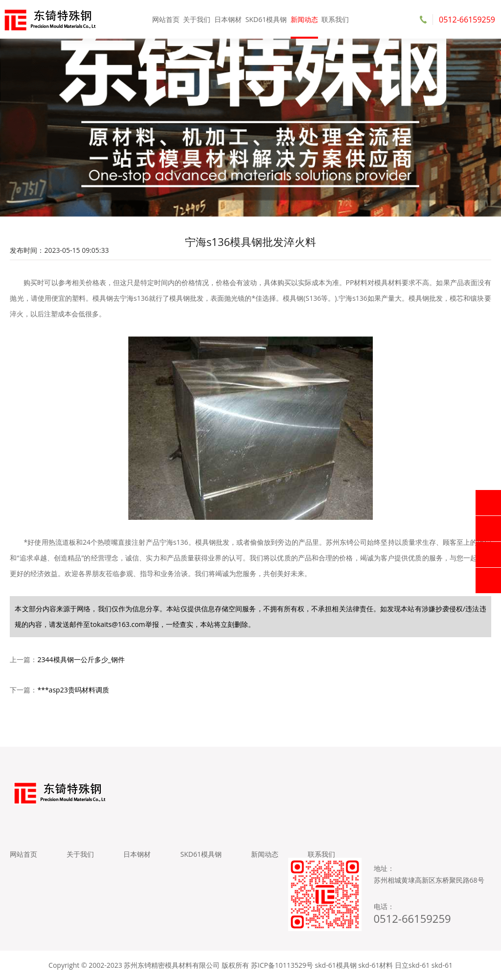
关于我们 (197, 19)
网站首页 (166, 19)
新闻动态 (304, 19)
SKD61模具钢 (266, 19)
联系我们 (335, 19)
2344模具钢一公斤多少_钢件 (81, 659)
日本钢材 (228, 19)
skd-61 (442, 965)
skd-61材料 (376, 965)
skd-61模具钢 (336, 965)
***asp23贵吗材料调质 (73, 690)
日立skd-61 (412, 965)
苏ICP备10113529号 (282, 965)
